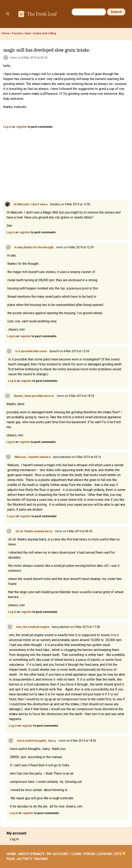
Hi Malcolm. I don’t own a (31, 204)
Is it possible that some (31, 351)
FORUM (89, 854)
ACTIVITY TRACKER (33, 859)
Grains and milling (45, 33)
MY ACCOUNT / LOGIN (64, 854)
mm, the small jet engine (33, 627)
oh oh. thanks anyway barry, (34, 531)
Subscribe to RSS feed (124, 853)
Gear (28, 33)
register (22, 127)
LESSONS (105, 854)
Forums (17, 33)
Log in (7, 127)
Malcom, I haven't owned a (33, 457)
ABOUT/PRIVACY (31, 854)
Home (6, 33)
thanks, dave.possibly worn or (34, 396)
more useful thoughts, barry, (37, 741)
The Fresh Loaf (42, 14)
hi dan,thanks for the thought (34, 247)
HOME (11, 854)
